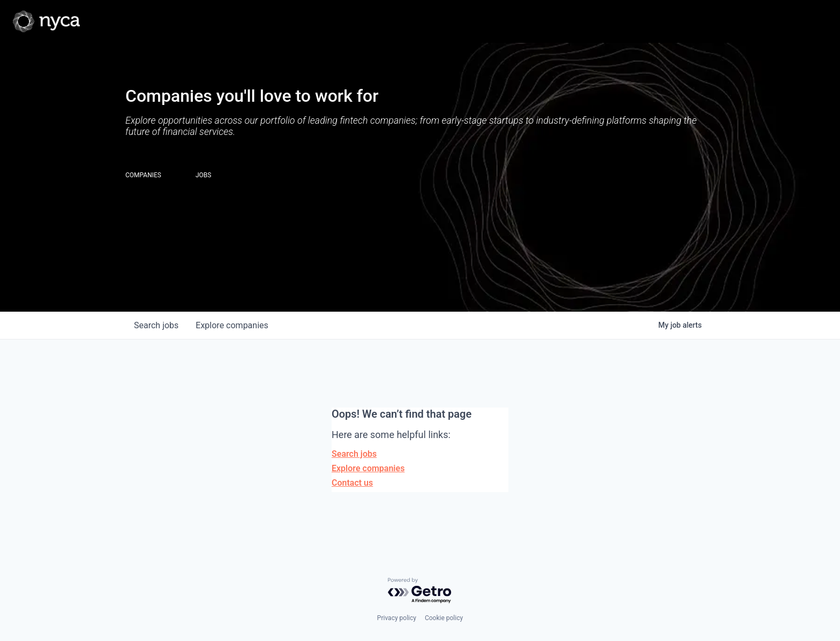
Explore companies (368, 468)
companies (232, 325)
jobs (156, 325)
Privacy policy (397, 618)
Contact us (352, 483)
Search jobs (354, 454)
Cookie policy (444, 618)
